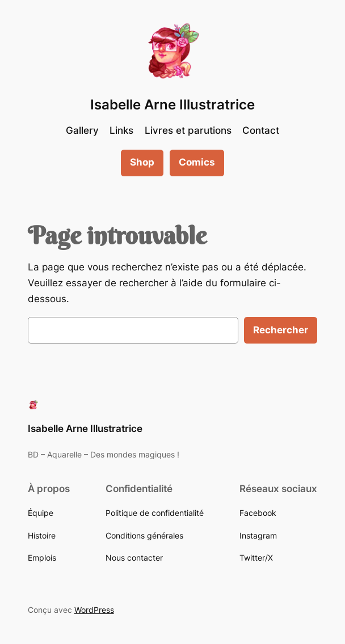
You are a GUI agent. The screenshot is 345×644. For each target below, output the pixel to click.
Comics (197, 162)
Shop (142, 162)
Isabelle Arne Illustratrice (172, 104)
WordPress (94, 610)
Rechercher (281, 330)
